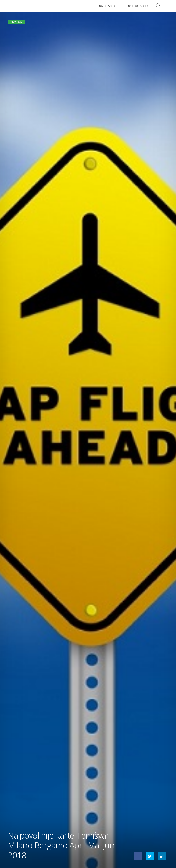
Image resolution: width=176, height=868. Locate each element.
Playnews (19, 23)
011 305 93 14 (138, 6)
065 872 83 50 (109, 6)
